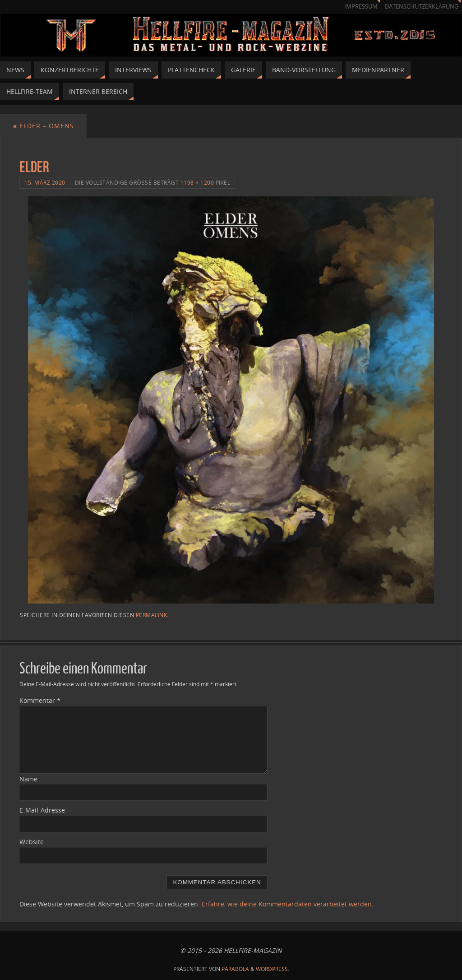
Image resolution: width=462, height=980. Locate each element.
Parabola (235, 969)
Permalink (152, 615)
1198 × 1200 (197, 182)
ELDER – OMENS (43, 126)
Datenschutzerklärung (422, 7)
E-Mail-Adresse (42, 810)
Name (28, 779)
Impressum (361, 7)
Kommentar (40, 700)
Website (32, 842)
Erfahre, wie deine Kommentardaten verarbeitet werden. (288, 904)
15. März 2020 (45, 182)
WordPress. (273, 969)
